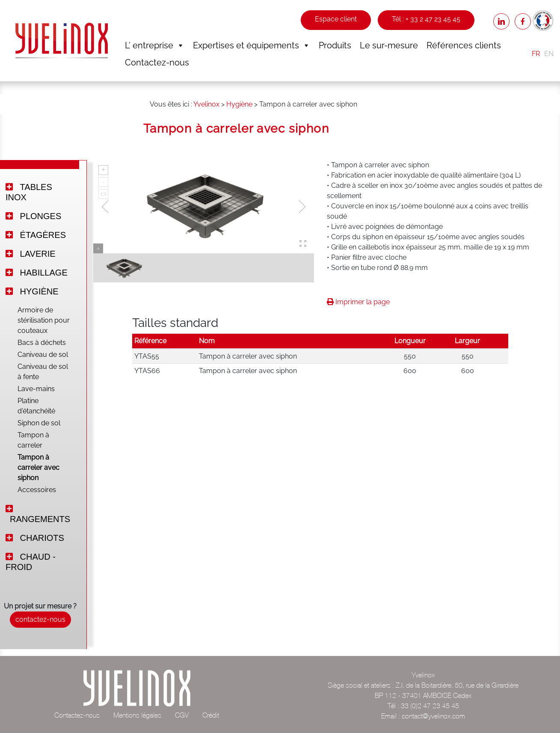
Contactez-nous (157, 62)
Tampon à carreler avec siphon (39, 467)
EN (549, 54)
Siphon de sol (39, 423)
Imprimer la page (358, 302)
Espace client (336, 19)
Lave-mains (36, 389)
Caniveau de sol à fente (43, 372)
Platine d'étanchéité (36, 406)
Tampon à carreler (33, 440)
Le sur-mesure (389, 45)
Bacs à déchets (42, 343)
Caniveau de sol (43, 355)
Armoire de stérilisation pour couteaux (44, 320)
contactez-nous (40, 619)
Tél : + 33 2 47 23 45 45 (426, 19)
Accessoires (37, 490)
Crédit (211, 715)
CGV (182, 715)
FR (536, 54)
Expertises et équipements (252, 45)
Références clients (464, 45)
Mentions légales (137, 715)
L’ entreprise (155, 45)
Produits (335, 45)
